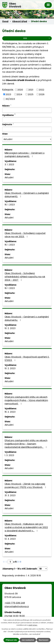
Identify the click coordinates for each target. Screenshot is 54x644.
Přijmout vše (11, 640)
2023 (8, 94)
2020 (20, 90)
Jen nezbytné (28, 640)
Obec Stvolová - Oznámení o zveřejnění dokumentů (27, 195)
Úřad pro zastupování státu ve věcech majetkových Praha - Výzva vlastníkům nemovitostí (26, 400)
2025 (31, 94)
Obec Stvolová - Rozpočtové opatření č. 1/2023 (27, 359)
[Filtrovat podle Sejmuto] (27, 129)
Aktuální (9, 177)
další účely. (33, 625)
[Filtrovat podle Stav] (27, 139)
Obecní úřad (20, 21)
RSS (37, 38)
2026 (42, 94)
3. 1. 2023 (9, 164)
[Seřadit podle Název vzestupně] (11, 104)
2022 (42, 90)
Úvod (5, 21)
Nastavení (44, 640)
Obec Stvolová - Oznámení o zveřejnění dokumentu (27, 318)
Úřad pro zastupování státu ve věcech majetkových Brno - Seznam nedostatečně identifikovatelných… (26, 444)
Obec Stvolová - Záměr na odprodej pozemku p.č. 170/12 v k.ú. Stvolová (26, 486)
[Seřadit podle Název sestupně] (11, 105)
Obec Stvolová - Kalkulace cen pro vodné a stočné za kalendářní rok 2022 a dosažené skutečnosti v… (26, 527)
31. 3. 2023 (10, 495)
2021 (31, 90)
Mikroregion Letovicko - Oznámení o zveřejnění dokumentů (25, 155)
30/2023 (10, 99)
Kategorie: (8, 89)
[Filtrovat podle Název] (27, 110)
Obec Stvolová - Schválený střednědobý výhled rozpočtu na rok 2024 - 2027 (25, 277)
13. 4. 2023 (10, 539)
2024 (19, 94)
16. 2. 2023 (10, 412)
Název (6, 106)
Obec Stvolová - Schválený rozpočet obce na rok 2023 (25, 235)
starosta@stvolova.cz (17, 606)
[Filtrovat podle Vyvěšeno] (27, 120)
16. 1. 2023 (10, 205)
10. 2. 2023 (10, 328)
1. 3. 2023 (9, 455)
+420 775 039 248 (15, 603)
